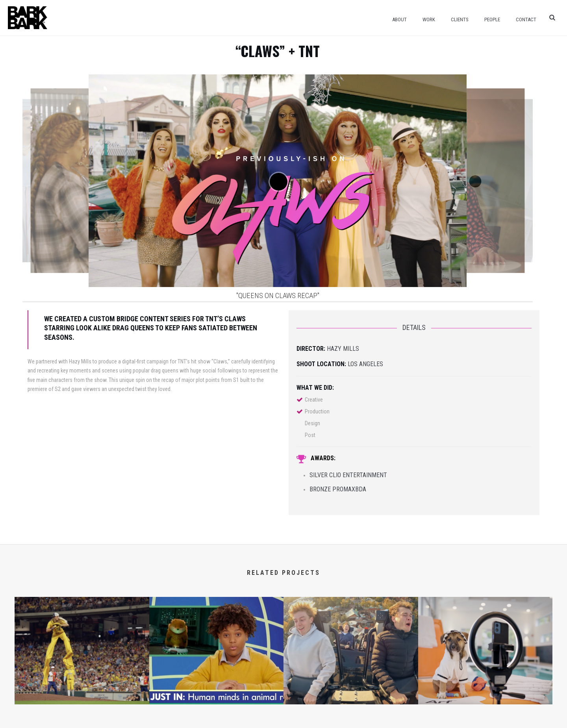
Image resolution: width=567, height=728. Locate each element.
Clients (460, 19)
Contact (526, 19)
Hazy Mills (343, 349)
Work (429, 19)
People (492, 19)
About (399, 19)
